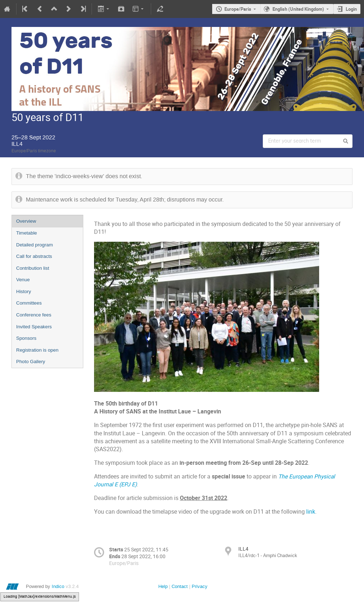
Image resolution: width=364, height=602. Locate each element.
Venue (23, 280)
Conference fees (34, 315)
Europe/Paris (238, 9)
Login (351, 9)
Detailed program (34, 245)
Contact (180, 586)
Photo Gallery (31, 362)
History (24, 291)
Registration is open (37, 350)
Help (163, 586)
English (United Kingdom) (298, 9)
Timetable (27, 233)
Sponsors (26, 338)
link (311, 512)
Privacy (200, 586)
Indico (58, 586)
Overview (26, 221)
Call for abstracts (34, 256)
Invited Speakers (34, 327)
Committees (29, 303)
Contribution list (33, 268)
